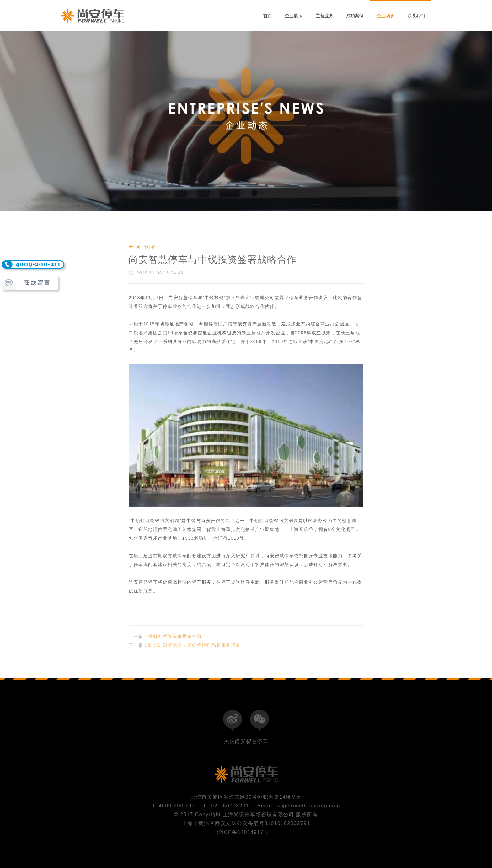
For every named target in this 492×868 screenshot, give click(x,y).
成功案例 (355, 16)
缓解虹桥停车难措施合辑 (175, 641)
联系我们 (416, 16)
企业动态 (386, 16)
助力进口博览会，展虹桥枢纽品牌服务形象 (194, 650)
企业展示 (294, 16)
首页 (268, 16)
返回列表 (146, 246)
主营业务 (324, 16)
